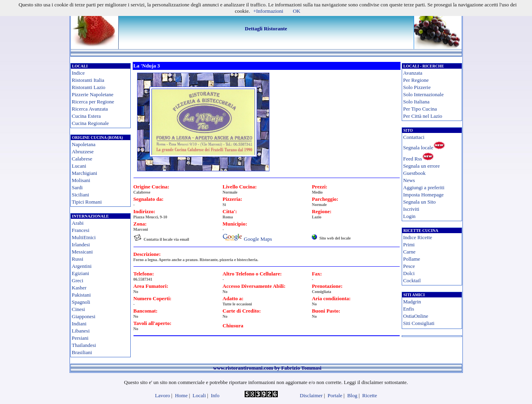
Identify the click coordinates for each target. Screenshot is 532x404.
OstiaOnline (416, 316)
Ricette (370, 395)
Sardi (77, 187)
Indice (78, 73)
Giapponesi (84, 316)
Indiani (79, 324)
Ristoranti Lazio (89, 87)
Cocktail (412, 280)
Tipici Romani (87, 202)
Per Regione (416, 80)
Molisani (81, 180)
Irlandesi (81, 245)
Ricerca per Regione (93, 102)
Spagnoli (81, 302)
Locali (199, 395)
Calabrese (82, 159)
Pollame (412, 259)
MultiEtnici (84, 237)
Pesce (409, 266)
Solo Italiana (416, 102)
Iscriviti (411, 209)
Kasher (79, 288)
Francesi (81, 230)
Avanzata (413, 73)
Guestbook (414, 173)
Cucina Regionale (91, 123)
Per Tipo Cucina (420, 109)
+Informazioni (268, 11)
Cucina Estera (87, 116)
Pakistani (82, 295)
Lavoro (163, 395)
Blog (352, 395)
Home (181, 395)
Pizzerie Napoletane (93, 94)
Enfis (409, 309)
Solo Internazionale (423, 94)
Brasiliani (82, 352)
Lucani (79, 166)
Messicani (83, 252)
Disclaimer (311, 395)
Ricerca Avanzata (90, 109)
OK (297, 11)
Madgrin (412, 302)
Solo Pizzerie (417, 87)
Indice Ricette (418, 237)
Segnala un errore (422, 166)
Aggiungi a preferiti (424, 187)
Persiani (80, 338)
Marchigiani (85, 173)
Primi (409, 245)
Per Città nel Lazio (423, 116)
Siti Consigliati (419, 323)
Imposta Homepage (423, 195)
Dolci (409, 273)
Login (409, 216)
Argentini (82, 266)
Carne (409, 252)
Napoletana (84, 144)
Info (215, 395)
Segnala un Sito (420, 202)
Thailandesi (84, 345)
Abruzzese (83, 151)
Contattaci (414, 137)
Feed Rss (413, 159)
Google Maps (258, 239)
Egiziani (81, 273)
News (409, 180)
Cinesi (79, 309)
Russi (78, 259)
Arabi (78, 223)
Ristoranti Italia (88, 80)
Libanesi (81, 331)
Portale (335, 395)
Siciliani (81, 195)
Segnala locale (418, 148)
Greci (78, 280)
